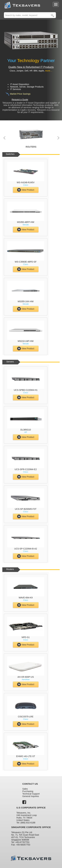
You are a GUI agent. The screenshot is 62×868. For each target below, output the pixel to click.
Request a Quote (20, 100)
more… (49, 71)
